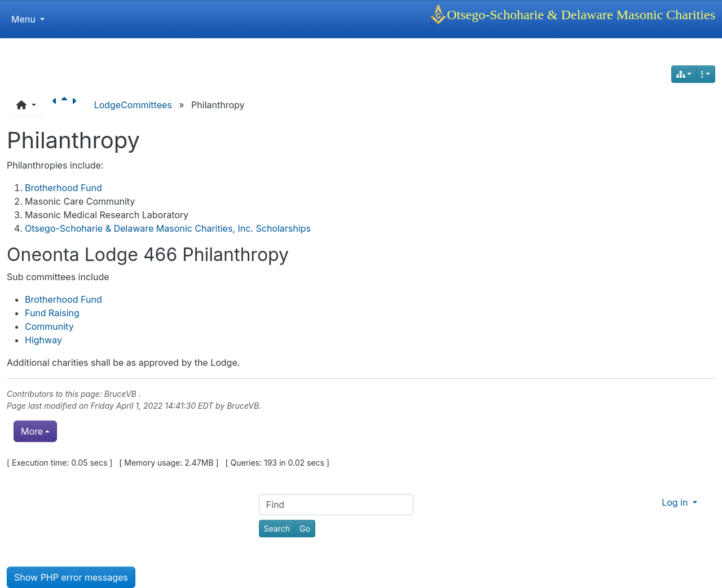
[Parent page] (67, 105)
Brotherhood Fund (63, 188)
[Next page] (76, 105)
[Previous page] (57, 105)
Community (49, 326)
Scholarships (283, 228)
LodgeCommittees (133, 105)
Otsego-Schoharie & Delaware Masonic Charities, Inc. (139, 228)
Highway (43, 340)
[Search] (277, 529)
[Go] (305, 529)
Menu (28, 19)
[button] (26, 105)
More (32, 431)
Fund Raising (52, 313)
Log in (676, 502)
